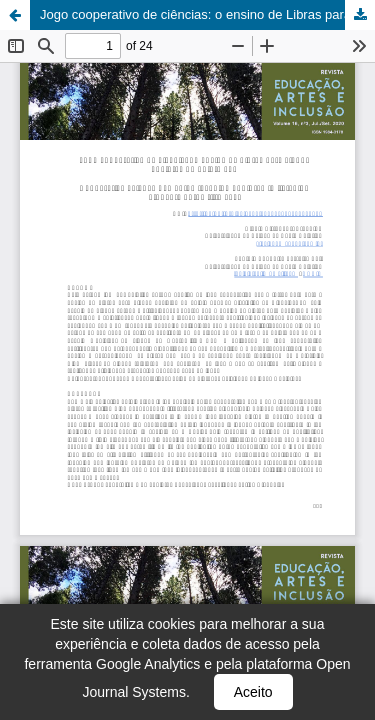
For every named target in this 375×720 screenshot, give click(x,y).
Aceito (253, 692)
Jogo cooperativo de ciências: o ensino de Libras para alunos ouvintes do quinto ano (207, 14)
